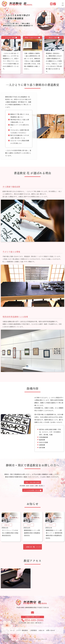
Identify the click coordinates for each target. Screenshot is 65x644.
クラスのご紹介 (11, 44)
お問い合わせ (50, 632)
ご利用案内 (33, 632)
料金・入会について (33, 44)
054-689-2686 (33, 626)
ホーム (12, 632)
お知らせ (41, 632)
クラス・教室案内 (22, 632)
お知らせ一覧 (30, 558)
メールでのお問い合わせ (33, 498)
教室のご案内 (54, 44)
